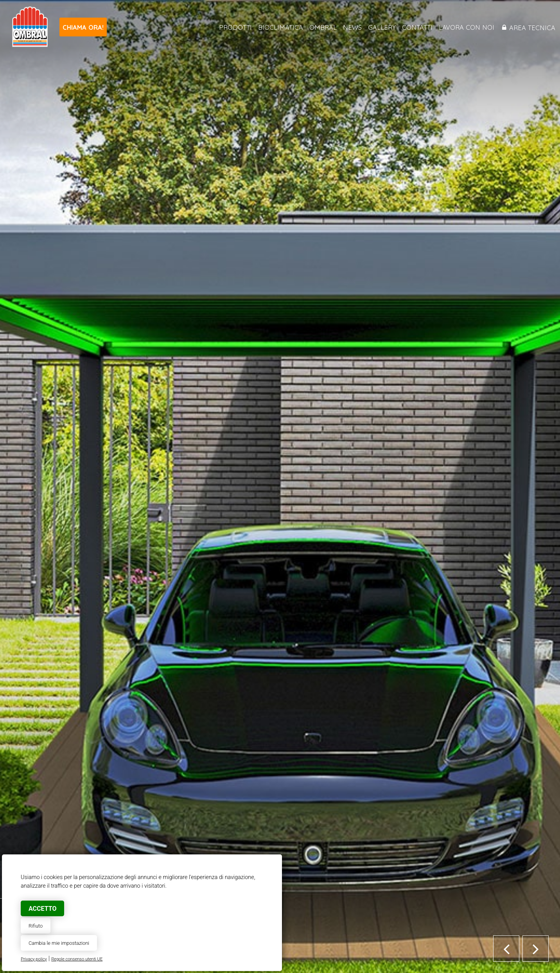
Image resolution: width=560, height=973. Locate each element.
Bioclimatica (281, 27)
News (352, 27)
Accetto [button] (42, 909)
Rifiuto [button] (36, 926)
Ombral (323, 27)
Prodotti (235, 27)
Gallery (382, 27)
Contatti (417, 27)
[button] (506, 949)
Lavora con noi (467, 27)
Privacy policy (34, 959)
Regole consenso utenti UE (77, 959)
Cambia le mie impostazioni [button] (59, 943)
